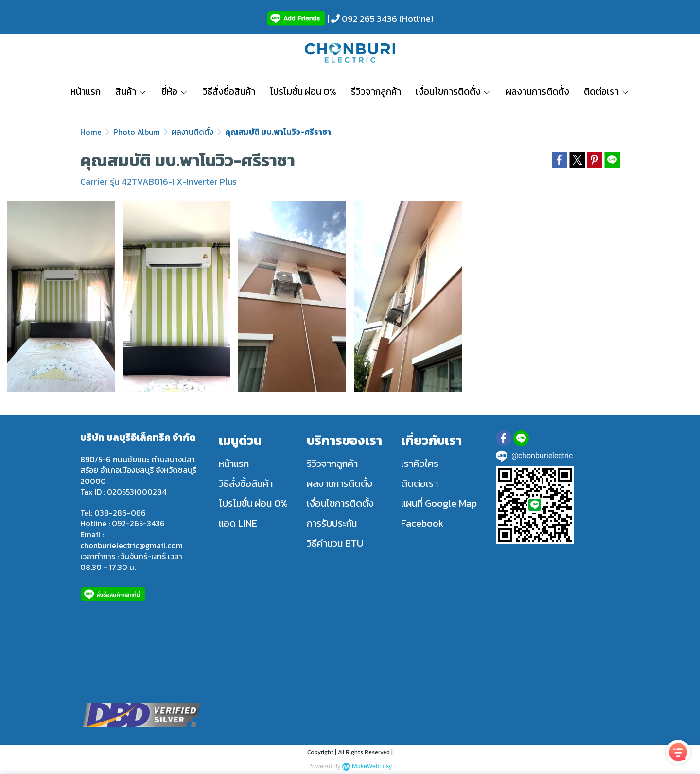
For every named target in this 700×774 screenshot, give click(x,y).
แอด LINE (238, 523)
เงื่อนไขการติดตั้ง (340, 503)
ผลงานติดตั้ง (192, 132)
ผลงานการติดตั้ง (340, 483)
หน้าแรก (234, 464)
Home (91, 132)
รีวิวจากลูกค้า (332, 464)
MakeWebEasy (372, 766)
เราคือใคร (420, 464)
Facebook (422, 523)
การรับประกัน (332, 523)
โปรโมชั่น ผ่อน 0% (253, 503)
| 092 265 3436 (361, 19)
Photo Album (137, 132)
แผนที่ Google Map (439, 503)
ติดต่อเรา (420, 483)
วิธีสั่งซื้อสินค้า (246, 483)
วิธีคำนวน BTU (335, 543)
